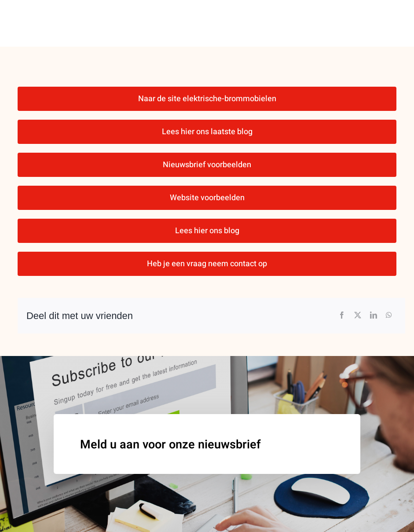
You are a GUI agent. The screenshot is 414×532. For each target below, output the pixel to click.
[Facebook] (342, 316)
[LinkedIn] (374, 316)
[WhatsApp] (389, 316)
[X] (358, 316)
